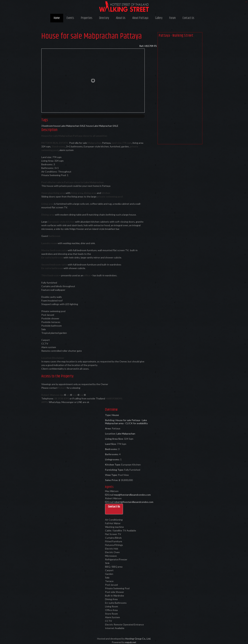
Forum (172, 18)
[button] (114, 509)
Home (57, 18)
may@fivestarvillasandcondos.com (132, 495)
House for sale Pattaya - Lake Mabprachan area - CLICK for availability (126, 422)
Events (70, 18)
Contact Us (188, 18)
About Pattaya (140, 18)
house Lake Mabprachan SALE (102, 126)
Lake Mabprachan (126, 434)
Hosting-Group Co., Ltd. (138, 639)
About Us (121, 18)
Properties (87, 18)
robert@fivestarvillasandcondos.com (134, 502)
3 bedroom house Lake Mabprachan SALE (63, 126)
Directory (104, 18)
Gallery (159, 18)
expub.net (131, 642)
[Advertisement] (180, 92)
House (115, 415)
